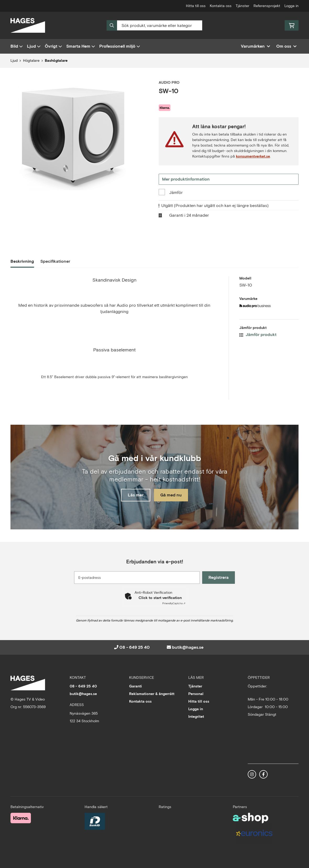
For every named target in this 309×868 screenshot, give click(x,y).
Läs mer (134, 495)
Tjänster (242, 6)
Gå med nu (172, 495)
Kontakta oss (221, 6)
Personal (196, 694)
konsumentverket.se (253, 156)
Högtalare (31, 60)
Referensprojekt (267, 6)
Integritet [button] (196, 716)
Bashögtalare (56, 60)
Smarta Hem (81, 46)
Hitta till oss (196, 6)
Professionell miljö (120, 46)
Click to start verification (160, 598)
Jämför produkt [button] (258, 335)
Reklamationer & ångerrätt (152, 694)
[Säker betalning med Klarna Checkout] (21, 817)
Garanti (136, 686)
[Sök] (155, 25)
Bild (17, 46)
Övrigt (53, 46)
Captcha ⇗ (174, 603)
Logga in (291, 6)
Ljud (34, 46)
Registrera (220, 577)
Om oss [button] (286, 46)
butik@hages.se (188, 647)
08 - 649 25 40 (135, 647)
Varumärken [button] (255, 46)
